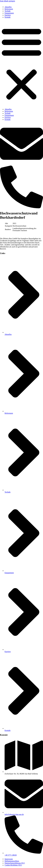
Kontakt (8, 17)
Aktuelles (8, 7)
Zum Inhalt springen (8, 1)
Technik (8, 11)
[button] (21, 63)
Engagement (9, 13)
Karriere (8, 15)
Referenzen (9, 9)
